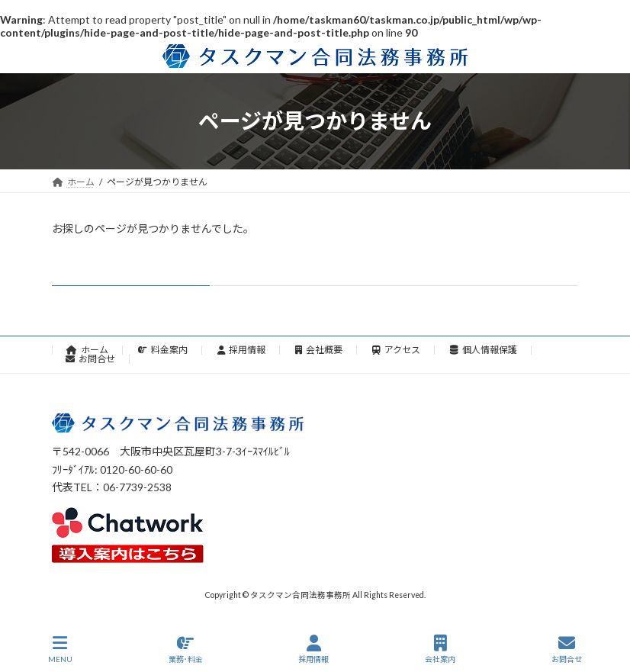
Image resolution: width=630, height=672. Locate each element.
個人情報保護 (484, 350)
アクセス (396, 350)
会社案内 (440, 649)
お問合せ (90, 359)
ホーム (87, 350)
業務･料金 (186, 649)
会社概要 (319, 350)
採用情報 (242, 350)
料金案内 (163, 350)
